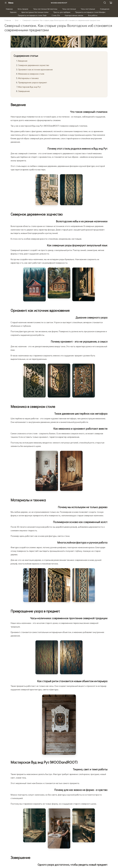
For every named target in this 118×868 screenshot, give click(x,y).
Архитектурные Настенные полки (35, 12)
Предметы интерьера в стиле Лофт (32, 15)
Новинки (9, 9)
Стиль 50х (56, 15)
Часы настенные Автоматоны (45, 9)
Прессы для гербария (62, 12)
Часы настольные (88, 9)
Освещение (105, 9)
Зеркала (13, 12)
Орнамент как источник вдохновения (35, 69)
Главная (8, 20)
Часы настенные (69, 9)
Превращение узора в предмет (33, 82)
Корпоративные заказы (74, 15)
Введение (23, 61)
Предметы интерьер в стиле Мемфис (90, 12)
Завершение (24, 91)
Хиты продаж (23, 9)
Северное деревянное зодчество (34, 65)
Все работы (93, 15)
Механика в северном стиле (31, 74)
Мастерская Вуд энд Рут (29, 87)
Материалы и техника (28, 78)
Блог (17, 20)
